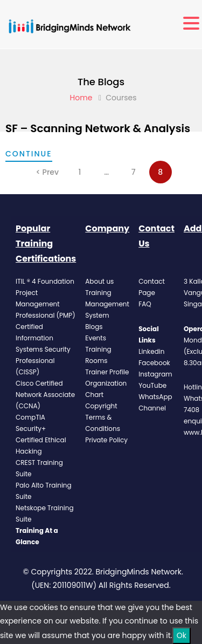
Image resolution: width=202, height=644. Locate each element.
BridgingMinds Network (138, 572)
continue (29, 154)
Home (81, 98)
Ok (182, 635)
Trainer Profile (107, 372)
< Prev (47, 172)
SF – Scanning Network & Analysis (98, 128)
